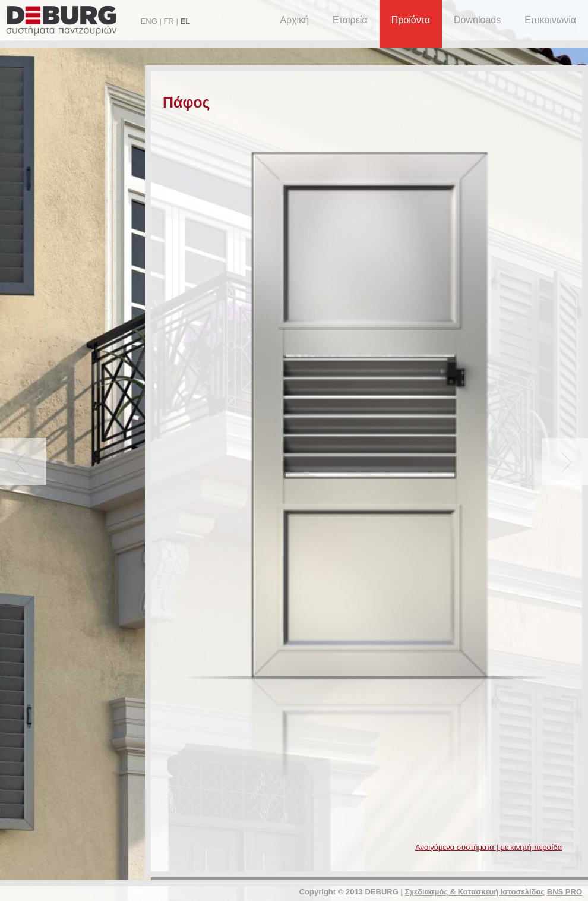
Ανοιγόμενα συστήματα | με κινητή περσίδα (489, 847)
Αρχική (294, 20)
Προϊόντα (411, 20)
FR (168, 21)
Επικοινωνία (550, 20)
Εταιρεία (350, 20)
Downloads (477, 20)
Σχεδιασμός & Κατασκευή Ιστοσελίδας (475, 892)
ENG (149, 21)
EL (185, 21)
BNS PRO (565, 892)
